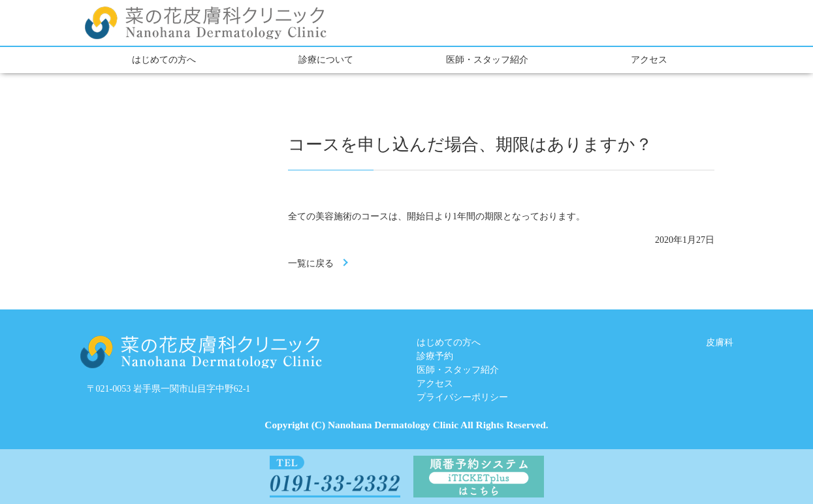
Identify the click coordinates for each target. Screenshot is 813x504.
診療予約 (435, 356)
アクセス (649, 60)
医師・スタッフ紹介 (487, 60)
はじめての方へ (164, 60)
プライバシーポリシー (462, 397)
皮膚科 (720, 342)
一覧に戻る (311, 263)
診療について (326, 60)
